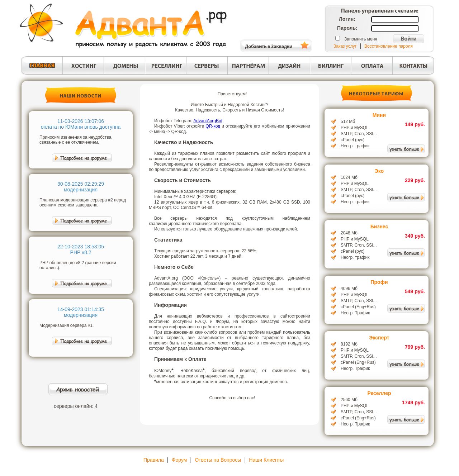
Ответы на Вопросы (218, 460)
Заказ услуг (345, 46)
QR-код (213, 126)
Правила (154, 460)
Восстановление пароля (389, 46)
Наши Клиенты (266, 460)
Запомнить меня (361, 39)
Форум (179, 460)
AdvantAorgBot (208, 121)
